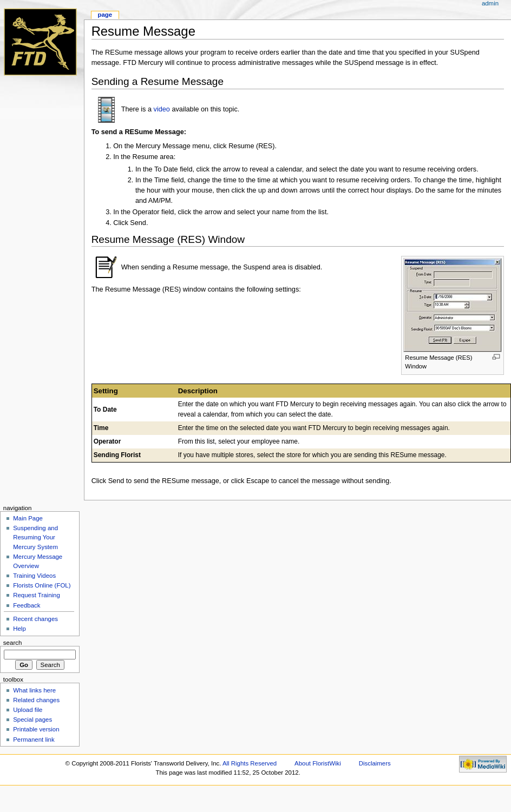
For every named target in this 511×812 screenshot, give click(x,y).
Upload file (28, 710)
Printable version (36, 729)
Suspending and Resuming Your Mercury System (35, 537)
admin (490, 3)
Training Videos (34, 576)
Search (13, 643)
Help (19, 629)
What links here (34, 690)
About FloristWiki (318, 763)
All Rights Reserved (250, 763)
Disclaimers (375, 763)
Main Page (28, 518)
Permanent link (34, 740)
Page (105, 15)
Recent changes (35, 619)
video (162, 109)
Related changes (36, 700)
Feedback (27, 605)
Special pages (32, 719)
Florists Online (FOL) (42, 585)
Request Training (37, 595)
